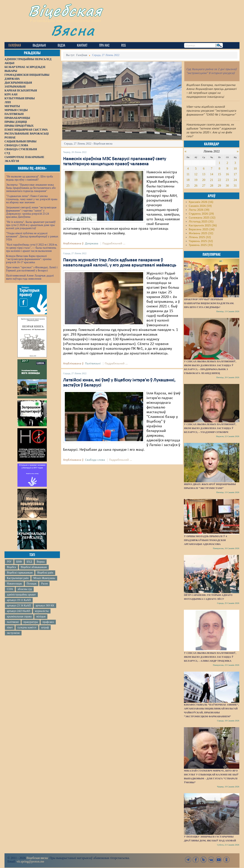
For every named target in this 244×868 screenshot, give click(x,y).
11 (188, 174)
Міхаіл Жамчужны (44, 578)
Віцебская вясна (37, 858)
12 (196, 174)
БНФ (19, 562)
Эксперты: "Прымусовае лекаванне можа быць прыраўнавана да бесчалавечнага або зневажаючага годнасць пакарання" (31, 188)
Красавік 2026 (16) (201, 202)
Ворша (41, 562)
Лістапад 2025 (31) (201, 222)
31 (235, 186)
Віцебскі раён (45, 573)
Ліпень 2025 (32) (200, 237)
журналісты (42, 611)
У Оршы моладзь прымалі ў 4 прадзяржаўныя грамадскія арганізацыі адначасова (205, 540)
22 (220, 180)
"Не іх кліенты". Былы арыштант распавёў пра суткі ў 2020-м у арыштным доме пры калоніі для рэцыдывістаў (31, 225)
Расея (44, 584)
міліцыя (41, 616)
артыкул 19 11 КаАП (19, 600)
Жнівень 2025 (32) (201, 233)
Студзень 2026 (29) (201, 214)
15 (220, 174)
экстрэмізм (13, 633)
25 (188, 186)
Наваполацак (14, 584)
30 (227, 186)
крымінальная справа (19, 616)
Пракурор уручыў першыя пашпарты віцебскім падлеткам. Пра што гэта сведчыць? (209, 303)
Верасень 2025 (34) (202, 229)
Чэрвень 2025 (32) (201, 241)
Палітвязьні (93, 364)
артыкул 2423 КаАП (19, 611)
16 (227, 174)
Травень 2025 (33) (201, 245)
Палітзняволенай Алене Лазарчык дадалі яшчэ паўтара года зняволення (30, 277)
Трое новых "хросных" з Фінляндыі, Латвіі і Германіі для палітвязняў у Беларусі (32, 269)
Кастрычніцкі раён (18, 578)
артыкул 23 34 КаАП (19, 606)
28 (211, 186)
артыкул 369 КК (45, 606)
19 (196, 180)
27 (204, 186)
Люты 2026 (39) (199, 210)
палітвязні (13, 622)
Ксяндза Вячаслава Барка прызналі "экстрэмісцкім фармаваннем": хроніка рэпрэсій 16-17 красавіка (29, 259)
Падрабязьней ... (114, 244)
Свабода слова (95, 460)
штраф (45, 627)
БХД (29, 562)
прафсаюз (48, 622)
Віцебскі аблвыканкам (34, 567)
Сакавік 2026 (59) (200, 206)
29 (220, 186)
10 (235, 168)
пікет (10, 627)
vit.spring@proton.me (30, 861)
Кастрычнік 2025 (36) (203, 226)
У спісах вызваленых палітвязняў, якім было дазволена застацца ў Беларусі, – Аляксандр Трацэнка (210, 657)
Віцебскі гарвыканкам (20, 573)
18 (188, 180)
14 (211, 174)
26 (196, 186)
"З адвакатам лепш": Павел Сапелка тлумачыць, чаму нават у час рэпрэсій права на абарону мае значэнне (32, 199)
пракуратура (31, 622)
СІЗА (10, 589)
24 (235, 180)
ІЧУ (9, 562)
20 (204, 180)
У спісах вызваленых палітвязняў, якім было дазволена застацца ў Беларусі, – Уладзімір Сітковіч (210, 428)
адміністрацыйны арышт (21, 595)
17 (235, 174)
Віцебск (11, 567)
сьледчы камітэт (27, 627)
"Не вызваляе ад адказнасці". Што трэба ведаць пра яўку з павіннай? (29, 178)
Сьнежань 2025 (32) (202, 218)
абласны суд (25, 589)
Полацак (32, 584)
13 (204, 174)
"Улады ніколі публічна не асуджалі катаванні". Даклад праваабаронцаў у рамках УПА (32, 236)
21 (211, 180)
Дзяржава (92, 244)
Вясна (73, 30)
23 (227, 180)
